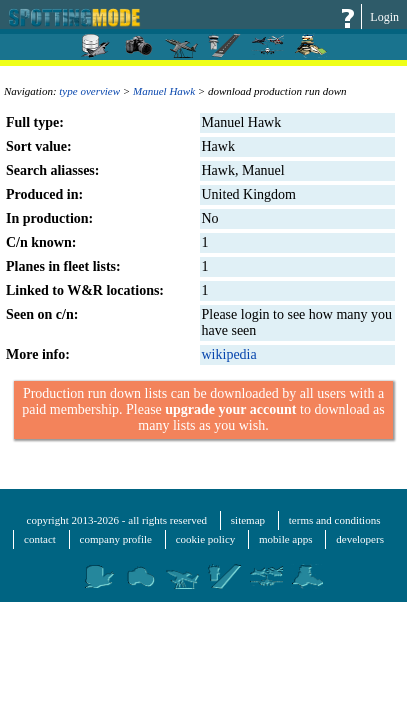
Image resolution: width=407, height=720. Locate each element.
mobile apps (285, 539)
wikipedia (229, 354)
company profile (116, 539)
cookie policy (206, 539)
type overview (89, 91)
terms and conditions (335, 520)
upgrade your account (230, 409)
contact (40, 539)
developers (360, 539)
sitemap (248, 520)
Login (384, 17)
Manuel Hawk (164, 91)
